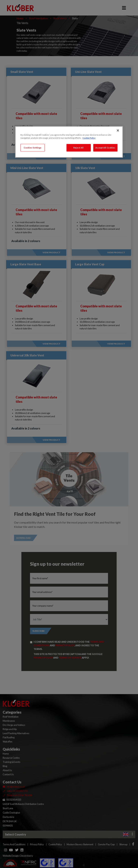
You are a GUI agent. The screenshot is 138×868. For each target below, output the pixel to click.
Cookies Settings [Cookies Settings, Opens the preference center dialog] (33, 148)
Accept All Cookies (105, 148)
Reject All (79, 148)
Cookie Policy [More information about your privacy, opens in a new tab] (89, 138)
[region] (69, 142)
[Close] (118, 130)
